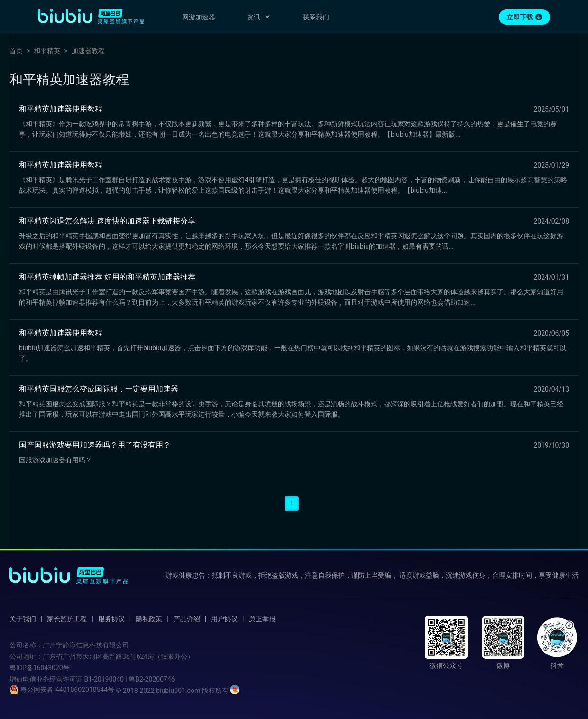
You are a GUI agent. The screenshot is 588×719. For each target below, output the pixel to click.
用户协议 (224, 619)
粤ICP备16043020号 (40, 668)
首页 (16, 51)
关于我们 (23, 619)
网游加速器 (199, 17)
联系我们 (316, 17)
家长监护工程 (67, 619)
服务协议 (111, 619)
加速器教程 (88, 51)
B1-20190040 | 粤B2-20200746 (129, 679)
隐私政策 (149, 619)
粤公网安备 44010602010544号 (62, 690)
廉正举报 (262, 619)
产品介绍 (187, 619)
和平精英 (47, 51)
